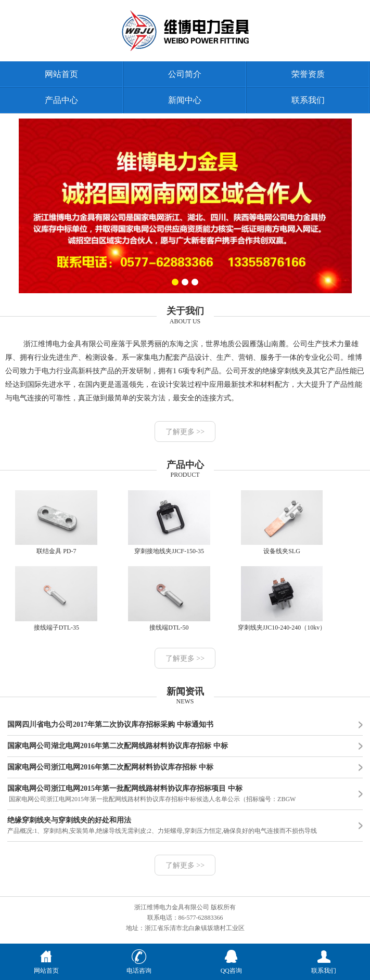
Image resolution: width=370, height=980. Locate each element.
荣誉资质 (308, 74)
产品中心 (61, 100)
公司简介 (185, 74)
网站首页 (61, 74)
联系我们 (308, 100)
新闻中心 (185, 100)
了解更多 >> (185, 432)
